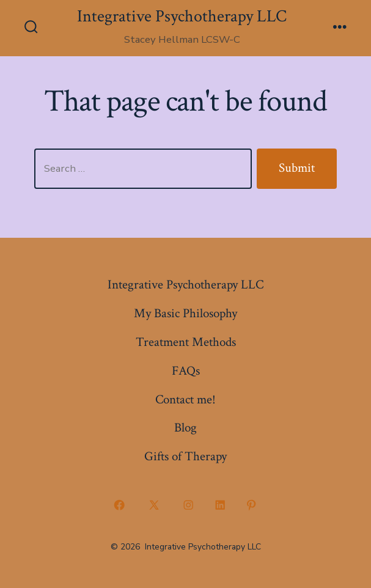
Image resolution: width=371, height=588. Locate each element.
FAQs (186, 371)
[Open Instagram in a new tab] (189, 505)
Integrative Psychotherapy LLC (185, 285)
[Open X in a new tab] (154, 505)
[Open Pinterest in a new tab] (252, 505)
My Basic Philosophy (185, 313)
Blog (185, 428)
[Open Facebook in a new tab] (120, 505)
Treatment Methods (186, 342)
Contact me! (185, 399)
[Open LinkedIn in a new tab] (220, 505)
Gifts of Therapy (185, 456)
